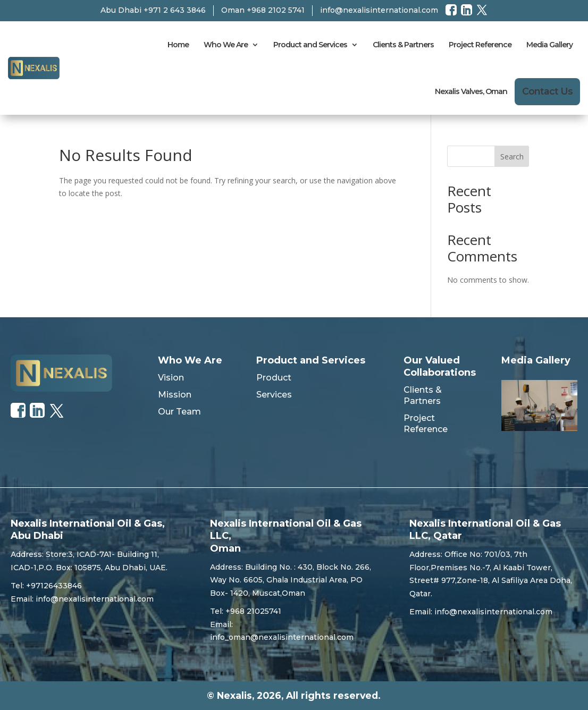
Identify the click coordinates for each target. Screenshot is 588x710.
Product (274, 378)
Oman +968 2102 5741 (263, 10)
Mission (175, 395)
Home (178, 45)
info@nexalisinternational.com (379, 10)
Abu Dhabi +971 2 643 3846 (153, 10)
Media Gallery (549, 45)
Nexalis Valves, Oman (471, 91)
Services (274, 395)
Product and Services (310, 45)
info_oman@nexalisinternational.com (282, 637)
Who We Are (226, 45)
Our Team (179, 412)
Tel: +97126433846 (46, 586)
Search (512, 157)
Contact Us (547, 91)
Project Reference (480, 45)
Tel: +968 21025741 (246, 611)
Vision (171, 378)
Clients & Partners (403, 45)
